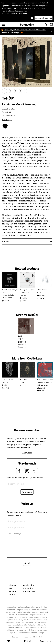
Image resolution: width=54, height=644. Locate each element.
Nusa (39, 292)
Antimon (23, 382)
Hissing (5, 382)
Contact (13, 594)
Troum (50, 380)
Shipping (13, 585)
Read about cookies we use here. (14, 14)
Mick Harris (6, 290)
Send (27, 563)
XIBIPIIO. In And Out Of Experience (45, 384)
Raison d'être (42, 380)
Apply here (27, 453)
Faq (11, 588)
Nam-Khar (23, 380)
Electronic (11, 115)
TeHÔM (8, 98)
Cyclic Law (11, 109)
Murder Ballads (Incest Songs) (8, 296)
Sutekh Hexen (7, 380)
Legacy (21, 339)
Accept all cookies (44, 18)
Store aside (28, 588)
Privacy (12, 591)
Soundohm (27, 25)
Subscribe (27, 492)
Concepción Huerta (27, 290)
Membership (28, 585)
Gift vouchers (29, 591)
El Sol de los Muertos (24, 294)
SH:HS (4, 385)
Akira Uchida (42, 290)
